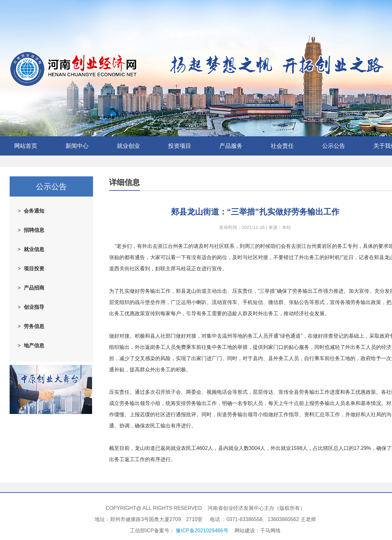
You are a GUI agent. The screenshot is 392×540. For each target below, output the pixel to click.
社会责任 (282, 146)
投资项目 (180, 146)
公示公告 (334, 146)
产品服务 (231, 146)
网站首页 (26, 146)
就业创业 (128, 146)
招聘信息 (34, 230)
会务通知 (34, 211)
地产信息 (34, 346)
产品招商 (34, 288)
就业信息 (34, 249)
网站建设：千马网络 (258, 531)
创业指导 (34, 307)
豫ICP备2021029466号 (202, 531)
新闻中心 (77, 146)
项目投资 (34, 269)
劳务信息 (34, 326)
